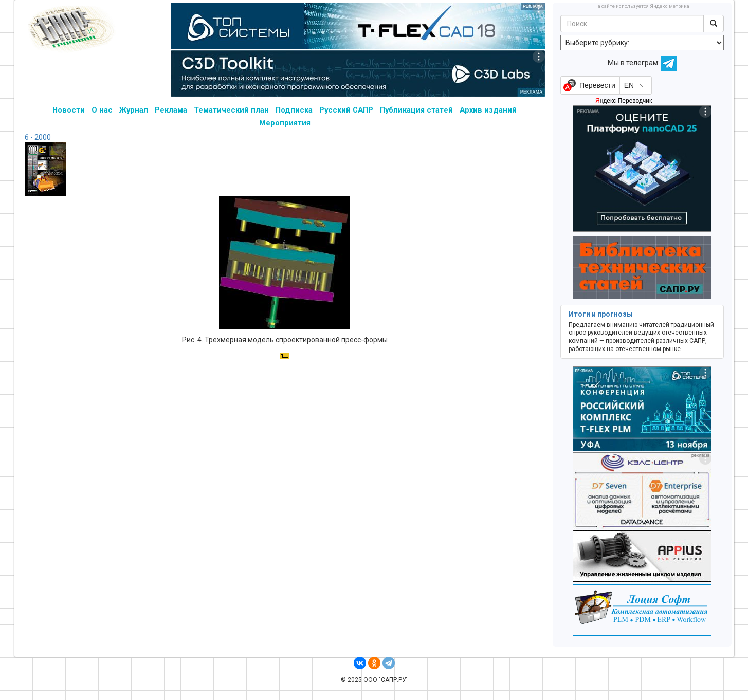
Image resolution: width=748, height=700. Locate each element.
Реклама (171, 110)
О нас (102, 110)
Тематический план (231, 110)
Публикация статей (416, 110)
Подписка (294, 110)
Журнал (134, 110)
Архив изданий (488, 110)
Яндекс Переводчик (624, 101)
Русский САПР (346, 110)
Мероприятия (285, 123)
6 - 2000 (38, 137)
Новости (69, 110)
